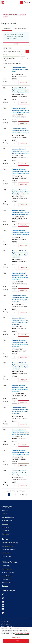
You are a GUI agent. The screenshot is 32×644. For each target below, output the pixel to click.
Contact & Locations (8, 517)
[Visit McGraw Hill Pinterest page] (3, 609)
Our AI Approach (7, 576)
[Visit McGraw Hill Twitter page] (3, 598)
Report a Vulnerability (8, 627)
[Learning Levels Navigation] (7, 2)
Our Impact (5, 531)
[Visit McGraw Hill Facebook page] (3, 594)
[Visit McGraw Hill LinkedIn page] (3, 613)
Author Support (7, 569)
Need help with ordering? (11, 15)
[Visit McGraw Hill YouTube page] (3, 602)
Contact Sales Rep (8, 546)
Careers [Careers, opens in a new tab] (4, 514)
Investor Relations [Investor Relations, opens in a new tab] (7, 521)
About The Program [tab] (20, 28)
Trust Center (6, 534)
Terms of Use (5, 621)
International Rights (8, 572)
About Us (5, 510)
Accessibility (6, 566)
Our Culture (6, 527)
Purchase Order (7, 583)
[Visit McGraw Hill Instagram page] (3, 605)
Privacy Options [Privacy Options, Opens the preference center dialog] (16, 638)
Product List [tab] (7, 28)
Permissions (6, 579)
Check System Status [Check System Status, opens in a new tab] (8, 549)
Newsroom (5, 524)
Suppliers (5, 586)
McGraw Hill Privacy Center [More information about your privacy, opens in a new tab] (22, 634)
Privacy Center (6, 624)
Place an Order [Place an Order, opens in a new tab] (6, 556)
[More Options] (30, 2)
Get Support (6, 553)
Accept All (16, 641)
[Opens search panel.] (21, 2)
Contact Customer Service (10, 543)
